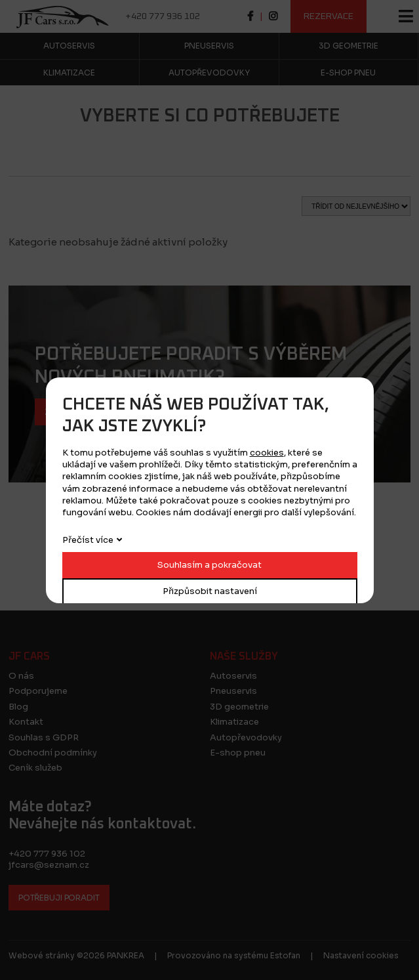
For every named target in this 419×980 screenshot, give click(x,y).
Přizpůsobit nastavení (210, 591)
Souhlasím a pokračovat (209, 565)
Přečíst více (88, 540)
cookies (267, 453)
